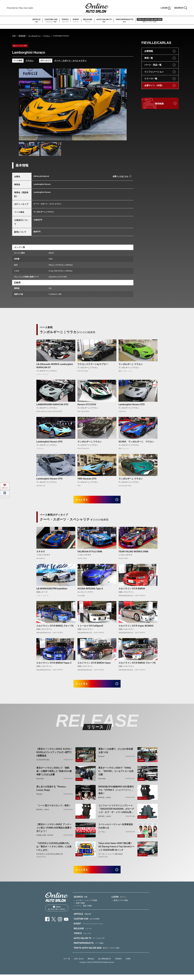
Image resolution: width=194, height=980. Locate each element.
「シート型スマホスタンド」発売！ (54, 809)
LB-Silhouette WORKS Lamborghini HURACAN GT (55, 366)
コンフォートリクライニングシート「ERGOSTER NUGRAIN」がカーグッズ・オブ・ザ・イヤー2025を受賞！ (116, 813)
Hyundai (40, 782)
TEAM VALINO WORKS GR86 (133, 553)
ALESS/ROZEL (43, 763)
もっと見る (85, 501)
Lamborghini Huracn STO (132, 404)
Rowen (101, 760)
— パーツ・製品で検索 (83, 911)
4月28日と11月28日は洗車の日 (50, 858)
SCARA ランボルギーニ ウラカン (136, 442)
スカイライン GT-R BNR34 (132, 590)
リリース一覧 (151, 79)
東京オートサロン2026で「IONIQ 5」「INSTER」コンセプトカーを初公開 (116, 775)
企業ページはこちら (121, 176)
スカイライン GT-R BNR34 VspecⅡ (54, 665)
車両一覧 (149, 58)
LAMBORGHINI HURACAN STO (52, 404)
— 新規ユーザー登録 (120, 906)
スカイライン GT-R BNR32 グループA (55, 628)
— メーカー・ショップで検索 (85, 906)
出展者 (128, 964)
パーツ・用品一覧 (153, 65)
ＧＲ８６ (41, 553)
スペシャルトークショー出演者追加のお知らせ (116, 830)
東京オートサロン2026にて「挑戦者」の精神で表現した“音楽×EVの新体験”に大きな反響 (54, 775)
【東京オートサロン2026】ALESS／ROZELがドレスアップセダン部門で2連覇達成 (54, 756)
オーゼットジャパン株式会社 (111, 858)
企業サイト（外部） (154, 85)
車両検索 (22, 36)
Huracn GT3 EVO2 (87, 404)
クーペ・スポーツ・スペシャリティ (70, 61)
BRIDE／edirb (105, 801)
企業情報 (149, 51)
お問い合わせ (79, 964)
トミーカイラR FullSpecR (90, 628)
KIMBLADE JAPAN (45, 839)
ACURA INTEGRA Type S (90, 590)
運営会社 (91, 964)
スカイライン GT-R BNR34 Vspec (94, 665)
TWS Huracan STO (87, 479)
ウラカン (47, 36)
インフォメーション (154, 72)
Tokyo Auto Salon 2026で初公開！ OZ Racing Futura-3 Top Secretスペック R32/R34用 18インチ (116, 850)
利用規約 (118, 964)
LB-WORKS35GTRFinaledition (52, 590)
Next (122, 104)
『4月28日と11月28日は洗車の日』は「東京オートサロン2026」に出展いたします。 (54, 850)
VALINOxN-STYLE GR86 (90, 553)
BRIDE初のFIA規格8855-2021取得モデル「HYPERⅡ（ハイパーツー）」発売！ (116, 794)
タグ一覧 (67, 964)
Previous (23, 104)
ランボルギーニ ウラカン (131, 364)
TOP (14, 36)
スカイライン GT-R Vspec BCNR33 (136, 628)
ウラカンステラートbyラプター (93, 364)
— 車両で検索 (79, 909)
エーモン (102, 836)
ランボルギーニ (34, 36)
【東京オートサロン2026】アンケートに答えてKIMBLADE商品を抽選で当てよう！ (54, 831)
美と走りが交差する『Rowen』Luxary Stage (52, 792)
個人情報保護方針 (105, 964)
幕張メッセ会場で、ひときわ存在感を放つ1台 (116, 754)
